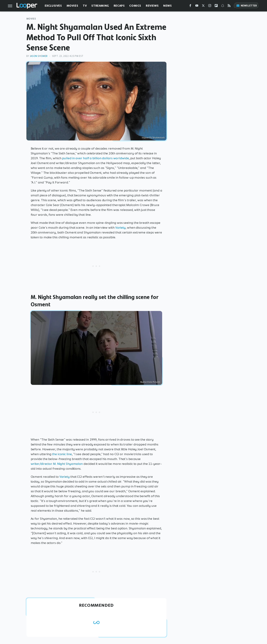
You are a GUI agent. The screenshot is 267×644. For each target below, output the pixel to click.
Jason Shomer (39, 56)
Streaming (100, 6)
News (167, 6)
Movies (72, 6)
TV (85, 6)
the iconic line (62, 454)
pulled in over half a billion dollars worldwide (95, 158)
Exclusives (53, 6)
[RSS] (229, 6)
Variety (120, 228)
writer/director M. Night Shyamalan (57, 464)
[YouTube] (197, 6)
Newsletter (247, 6)
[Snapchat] (223, 6)
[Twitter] (203, 6)
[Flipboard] (216, 6)
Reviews (152, 6)
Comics (135, 6)
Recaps (119, 6)
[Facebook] (190, 6)
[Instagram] (210, 6)
